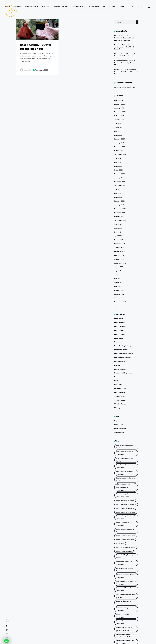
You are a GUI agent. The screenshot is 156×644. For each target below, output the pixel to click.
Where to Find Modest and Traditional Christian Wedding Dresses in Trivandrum (127, 38)
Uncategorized (119, 372)
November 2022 (119, 200)
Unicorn (46, 7)
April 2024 (118, 156)
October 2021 (119, 245)
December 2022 (120, 197)
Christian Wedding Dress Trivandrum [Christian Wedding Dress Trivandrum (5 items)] (124, 522)
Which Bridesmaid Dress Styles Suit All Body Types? (126, 52)
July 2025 (118, 116)
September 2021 (120, 248)
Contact (131, 7)
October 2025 (119, 108)
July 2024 (118, 149)
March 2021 (118, 270)
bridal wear (118, 324)
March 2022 (118, 226)
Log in (116, 399)
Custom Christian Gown (122, 338)
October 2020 (119, 281)
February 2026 (119, 97)
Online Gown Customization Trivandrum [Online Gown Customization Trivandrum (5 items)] (125, 580)
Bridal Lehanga (119, 316)
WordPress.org (119, 410)
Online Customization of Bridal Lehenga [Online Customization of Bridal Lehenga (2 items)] (126, 569)
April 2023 (118, 186)
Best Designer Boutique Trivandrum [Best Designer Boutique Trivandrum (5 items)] (124, 439)
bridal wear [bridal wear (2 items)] (120, 494)
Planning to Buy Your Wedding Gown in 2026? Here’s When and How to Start (126, 65)
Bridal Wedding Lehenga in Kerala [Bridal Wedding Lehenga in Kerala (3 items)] (125, 506)
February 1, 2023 (42, 70)
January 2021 (119, 278)
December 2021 (119, 237)
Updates (112, 7)
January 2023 (119, 193)
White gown (118, 386)
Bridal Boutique (119, 305)
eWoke (89, 642)
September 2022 (120, 208)
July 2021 (118, 256)
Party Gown (118, 364)
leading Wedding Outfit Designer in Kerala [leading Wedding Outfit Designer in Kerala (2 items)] (123, 558)
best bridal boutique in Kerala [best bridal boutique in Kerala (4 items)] (126, 422)
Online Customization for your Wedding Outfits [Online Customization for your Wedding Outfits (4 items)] (125, 563)
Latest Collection (120, 349)
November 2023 (119, 171)
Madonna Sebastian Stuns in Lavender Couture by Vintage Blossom (127, 58)
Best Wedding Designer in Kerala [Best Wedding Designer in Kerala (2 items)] (124, 445)
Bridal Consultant (120, 309)
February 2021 (119, 274)
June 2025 (118, 119)
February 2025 (119, 130)
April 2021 (118, 267)
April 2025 (118, 127)
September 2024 (120, 145)
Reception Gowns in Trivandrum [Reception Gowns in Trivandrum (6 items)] (126, 584)
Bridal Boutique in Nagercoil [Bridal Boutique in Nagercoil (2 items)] (125, 463)
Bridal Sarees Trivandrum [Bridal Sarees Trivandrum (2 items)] (124, 491)
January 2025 (119, 134)
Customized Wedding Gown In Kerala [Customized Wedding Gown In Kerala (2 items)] (125, 539)
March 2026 (118, 94)
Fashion (117, 346)
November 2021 (119, 241)
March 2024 (118, 160)
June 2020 (118, 289)
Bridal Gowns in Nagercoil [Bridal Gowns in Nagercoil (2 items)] (124, 467)
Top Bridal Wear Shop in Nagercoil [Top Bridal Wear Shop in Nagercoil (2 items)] (124, 592)
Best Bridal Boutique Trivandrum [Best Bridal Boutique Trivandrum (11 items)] (126, 435)
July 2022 (118, 211)
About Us (18, 7)
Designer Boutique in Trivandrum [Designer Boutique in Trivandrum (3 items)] (126, 543)
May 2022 (118, 219)
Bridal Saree (118, 320)
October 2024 (119, 141)
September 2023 (120, 175)
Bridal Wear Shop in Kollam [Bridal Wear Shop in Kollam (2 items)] (125, 498)
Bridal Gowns (118, 313)
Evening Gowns (79, 7)
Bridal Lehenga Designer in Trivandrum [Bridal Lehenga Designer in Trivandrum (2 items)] (125, 474)
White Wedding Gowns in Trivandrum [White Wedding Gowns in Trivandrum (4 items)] (124, 619)
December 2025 (120, 105)
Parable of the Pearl (61, 7)
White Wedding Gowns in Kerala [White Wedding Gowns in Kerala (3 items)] (126, 614)
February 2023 (119, 189)
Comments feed (119, 406)
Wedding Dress (119, 375)
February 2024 (119, 164)
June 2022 (118, 215)
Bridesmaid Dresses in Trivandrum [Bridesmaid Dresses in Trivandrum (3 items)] (123, 511)
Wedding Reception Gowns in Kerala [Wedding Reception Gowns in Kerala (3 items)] (125, 610)
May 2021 (117, 263)
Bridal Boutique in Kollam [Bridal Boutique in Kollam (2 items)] (124, 460)
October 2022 (119, 204)
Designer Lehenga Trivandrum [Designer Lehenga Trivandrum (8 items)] (125, 550)
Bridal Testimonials (97, 7)
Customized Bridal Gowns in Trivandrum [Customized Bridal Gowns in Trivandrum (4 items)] (125, 528)
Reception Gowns (120, 368)
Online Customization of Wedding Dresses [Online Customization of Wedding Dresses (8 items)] (124, 574)
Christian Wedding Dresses (123, 335)
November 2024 (119, 138)
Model (116, 357)
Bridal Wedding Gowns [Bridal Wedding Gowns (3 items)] (123, 501)
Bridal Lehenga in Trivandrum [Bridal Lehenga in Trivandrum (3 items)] (125, 479)
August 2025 (119, 112)
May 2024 (118, 152)
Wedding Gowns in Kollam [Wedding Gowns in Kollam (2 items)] (124, 602)
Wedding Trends (119, 383)
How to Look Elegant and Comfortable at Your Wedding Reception (127, 45)
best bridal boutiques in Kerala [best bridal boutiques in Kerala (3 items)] (126, 431)
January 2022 (119, 233)
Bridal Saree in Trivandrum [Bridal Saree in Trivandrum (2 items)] (124, 488)
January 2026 (119, 101)
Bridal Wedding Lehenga (122, 327)
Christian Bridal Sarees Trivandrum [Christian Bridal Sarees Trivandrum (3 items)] (123, 517)
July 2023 (118, 178)
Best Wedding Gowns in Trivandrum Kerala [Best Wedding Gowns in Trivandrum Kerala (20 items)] (124, 456)
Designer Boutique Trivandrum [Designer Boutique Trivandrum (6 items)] (125, 547)
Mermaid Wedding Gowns (122, 353)
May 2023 (118, 182)
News (116, 361)
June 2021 (118, 259)
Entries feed (118, 403)
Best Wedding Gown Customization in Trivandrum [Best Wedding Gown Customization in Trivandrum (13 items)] (125, 450)
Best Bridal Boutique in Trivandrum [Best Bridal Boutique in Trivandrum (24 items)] (123, 427)
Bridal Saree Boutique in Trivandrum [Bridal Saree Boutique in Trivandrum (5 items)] (124, 483)
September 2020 (120, 285)
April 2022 (118, 222)
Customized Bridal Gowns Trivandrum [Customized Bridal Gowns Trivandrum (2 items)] (124, 533)
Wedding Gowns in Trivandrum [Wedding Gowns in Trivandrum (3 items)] (125, 605)
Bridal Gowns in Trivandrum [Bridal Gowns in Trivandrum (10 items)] (125, 470)
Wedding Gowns (32, 7)
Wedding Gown (119, 379)
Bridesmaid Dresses (121, 331)
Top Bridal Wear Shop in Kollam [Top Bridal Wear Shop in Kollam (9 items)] (126, 588)
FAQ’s (122, 7)
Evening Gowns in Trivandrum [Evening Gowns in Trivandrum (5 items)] (125, 553)
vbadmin (27, 70)
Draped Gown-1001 (129, 81)
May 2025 (118, 123)
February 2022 (119, 230)
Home (8, 7)
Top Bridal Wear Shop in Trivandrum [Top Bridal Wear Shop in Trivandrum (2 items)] (124, 598)
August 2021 (119, 252)
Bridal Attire (118, 301)
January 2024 (119, 167)
